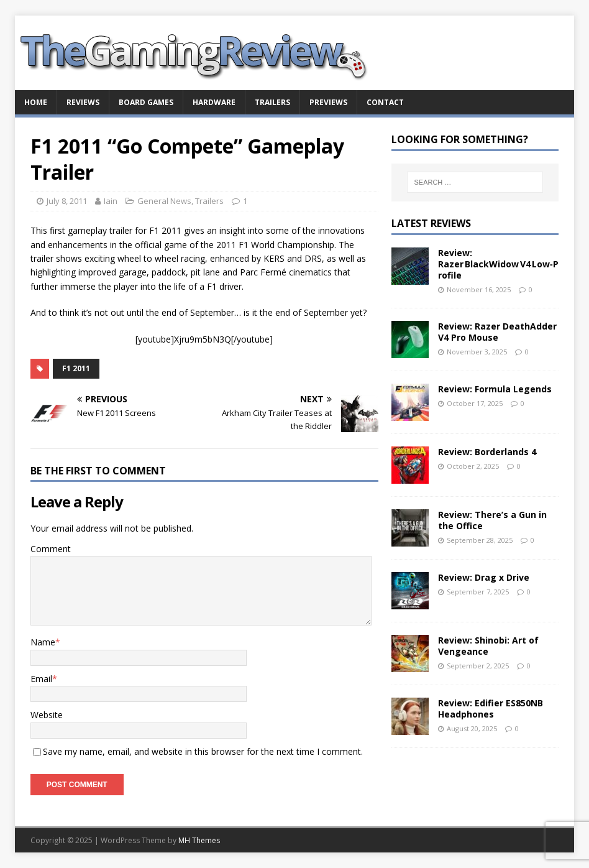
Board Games (146, 102)
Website (47, 715)
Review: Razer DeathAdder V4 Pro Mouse (497, 332)
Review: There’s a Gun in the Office (492, 520)
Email (41, 679)
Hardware (214, 102)
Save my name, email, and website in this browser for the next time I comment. (203, 751)
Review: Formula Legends (495, 389)
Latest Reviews (431, 223)
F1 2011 (76, 368)
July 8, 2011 (67, 201)
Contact (385, 102)
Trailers (272, 102)
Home (36, 102)
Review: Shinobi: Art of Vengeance (488, 646)
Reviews (83, 102)
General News (164, 201)
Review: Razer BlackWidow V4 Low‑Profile (498, 264)
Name (43, 642)
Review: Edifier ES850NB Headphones (491, 709)
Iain (111, 201)
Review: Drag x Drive (484, 577)
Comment (51, 549)
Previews (328, 102)
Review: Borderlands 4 (487, 452)
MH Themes (199, 840)
